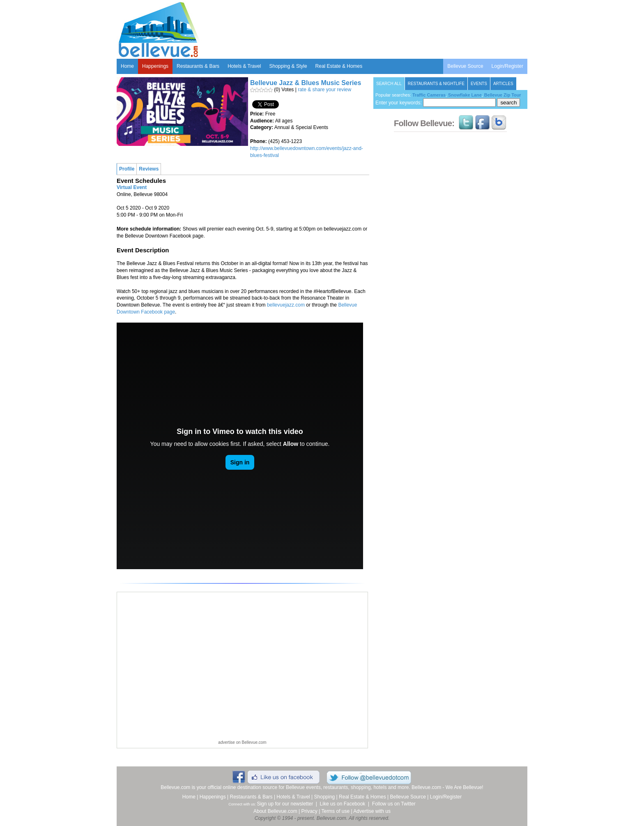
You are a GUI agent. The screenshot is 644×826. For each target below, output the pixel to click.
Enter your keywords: (436, 103)
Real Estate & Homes (339, 66)
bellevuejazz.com (286, 305)
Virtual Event (132, 187)
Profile (127, 169)
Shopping (325, 797)
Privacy (309, 811)
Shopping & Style (288, 66)
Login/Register (507, 66)
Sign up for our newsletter (285, 804)
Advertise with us (372, 811)
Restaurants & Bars (198, 66)
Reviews (149, 169)
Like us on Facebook (343, 804)
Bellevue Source (465, 66)
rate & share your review (324, 90)
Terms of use (335, 811)
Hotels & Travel (244, 66)
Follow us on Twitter (394, 804)
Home (127, 66)
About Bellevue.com (275, 811)
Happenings (155, 66)
